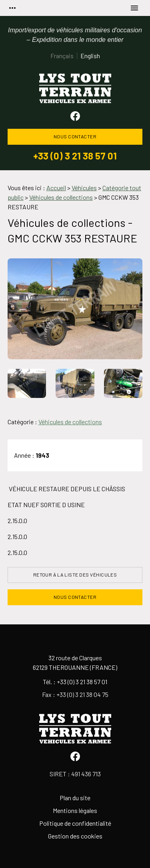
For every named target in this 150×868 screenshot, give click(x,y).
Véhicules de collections (70, 422)
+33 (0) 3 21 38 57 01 (75, 156)
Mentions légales (75, 810)
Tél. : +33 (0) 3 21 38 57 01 (75, 682)
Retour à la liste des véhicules (75, 575)
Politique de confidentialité (75, 823)
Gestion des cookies (75, 836)
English (90, 56)
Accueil (56, 188)
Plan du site (75, 798)
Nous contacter (75, 136)
